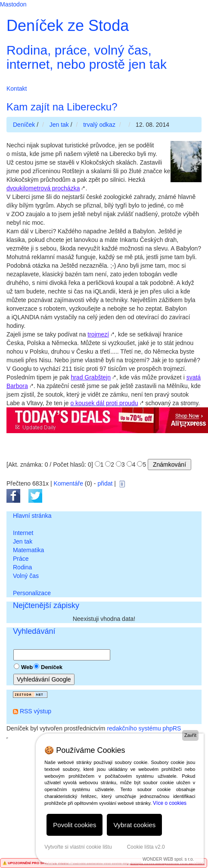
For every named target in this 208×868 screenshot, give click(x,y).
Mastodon (13, 4)
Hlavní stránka (32, 516)
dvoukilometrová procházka (43, 188)
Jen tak (23, 541)
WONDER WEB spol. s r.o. (168, 859)
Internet (23, 533)
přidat (105, 483)
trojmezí (98, 334)
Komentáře (68, 483)
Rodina (22, 567)
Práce (21, 559)
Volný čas (26, 576)
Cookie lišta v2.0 (146, 847)
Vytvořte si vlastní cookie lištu (78, 847)
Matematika (28, 550)
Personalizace (32, 593)
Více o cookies (170, 803)
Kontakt (17, 89)
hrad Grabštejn (91, 377)
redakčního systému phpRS (144, 728)
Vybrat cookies (134, 825)
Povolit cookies (75, 825)
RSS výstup (36, 711)
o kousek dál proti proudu (104, 403)
